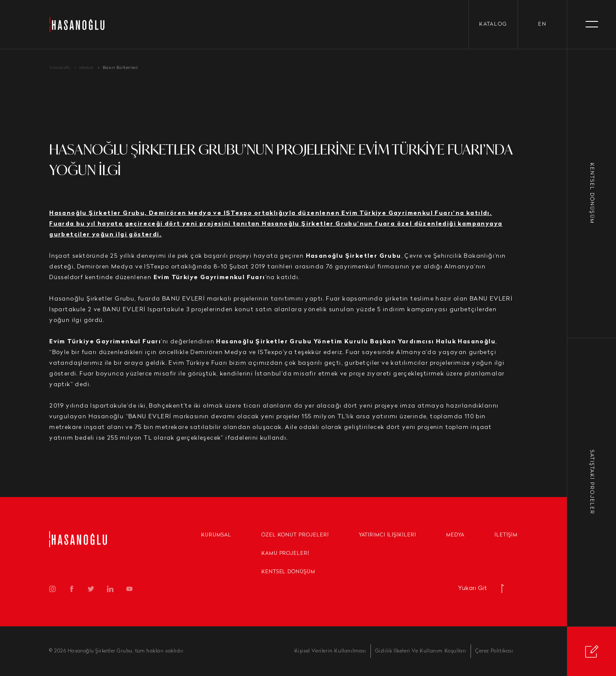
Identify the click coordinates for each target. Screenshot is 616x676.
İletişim (506, 535)
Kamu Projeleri (285, 554)
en (542, 24)
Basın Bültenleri (120, 68)
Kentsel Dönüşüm (288, 572)
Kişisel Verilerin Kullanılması (330, 651)
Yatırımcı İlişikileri (388, 535)
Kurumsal (216, 535)
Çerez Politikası (494, 651)
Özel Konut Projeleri (295, 535)
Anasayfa (59, 68)
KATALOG (493, 24)
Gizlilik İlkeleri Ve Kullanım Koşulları (421, 651)
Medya (86, 68)
